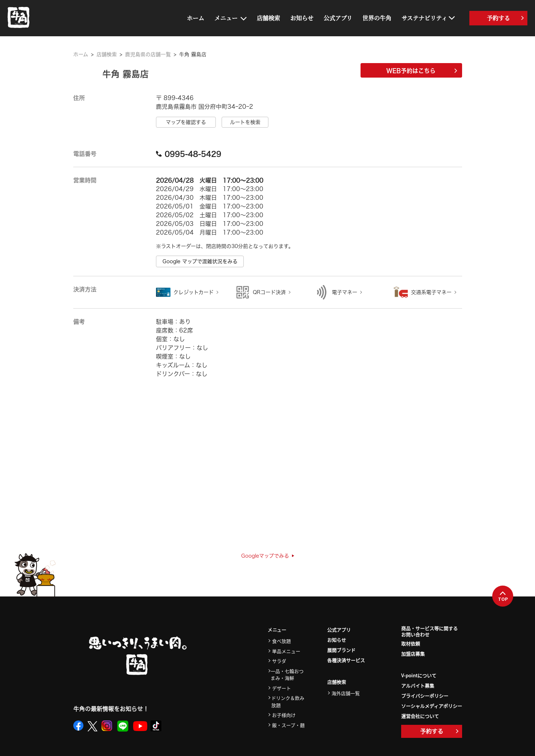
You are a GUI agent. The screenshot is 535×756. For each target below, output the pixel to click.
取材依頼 (411, 643)
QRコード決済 (269, 292)
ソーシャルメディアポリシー (432, 706)
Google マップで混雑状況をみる (200, 261)
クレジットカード (194, 292)
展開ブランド (341, 650)
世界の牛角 (377, 18)
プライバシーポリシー (425, 696)
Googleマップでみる (268, 556)
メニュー (226, 18)
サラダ (279, 661)
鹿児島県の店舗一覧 (148, 54)
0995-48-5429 (189, 154)
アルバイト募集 (418, 685)
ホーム (196, 18)
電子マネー (345, 292)
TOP (503, 596)
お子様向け (284, 715)
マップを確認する (186, 122)
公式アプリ (338, 18)
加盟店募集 (413, 654)
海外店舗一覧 (346, 693)
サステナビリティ (424, 18)
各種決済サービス (346, 660)
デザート (281, 688)
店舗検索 (268, 18)
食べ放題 (281, 641)
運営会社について (420, 716)
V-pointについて (419, 675)
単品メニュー (286, 651)
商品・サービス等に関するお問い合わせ (429, 632)
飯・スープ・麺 (288, 725)
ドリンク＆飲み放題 (288, 701)
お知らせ (302, 18)
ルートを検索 (245, 122)
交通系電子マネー (431, 292)
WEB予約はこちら (422, 71)
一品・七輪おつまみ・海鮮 (287, 675)
